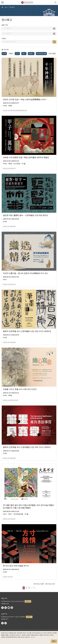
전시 (6, 7)
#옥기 (24, 54)
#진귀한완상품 (41, 54)
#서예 (4, 54)
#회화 (11, 54)
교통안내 (28, 601)
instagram (6, 608)
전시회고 (12, 7)
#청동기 (31, 54)
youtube (9, 608)
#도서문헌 (52, 54)
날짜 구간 (5, 25)
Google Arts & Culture (12, 608)
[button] (52, 3)
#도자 (17, 54)
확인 (54, 641)
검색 (54, 42)
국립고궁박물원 (27, 2)
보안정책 (33, 637)
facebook (2, 608)
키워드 (4, 38)
